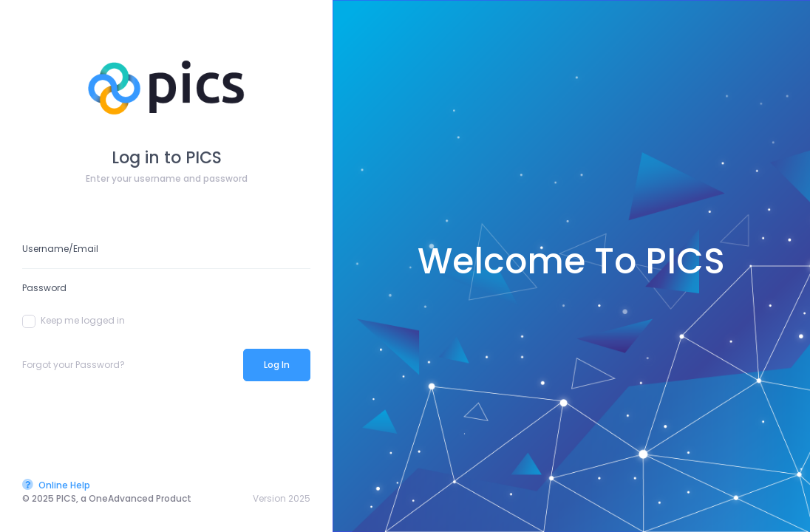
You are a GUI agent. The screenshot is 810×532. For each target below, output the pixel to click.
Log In (277, 365)
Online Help (56, 485)
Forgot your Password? (74, 365)
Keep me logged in (74, 321)
